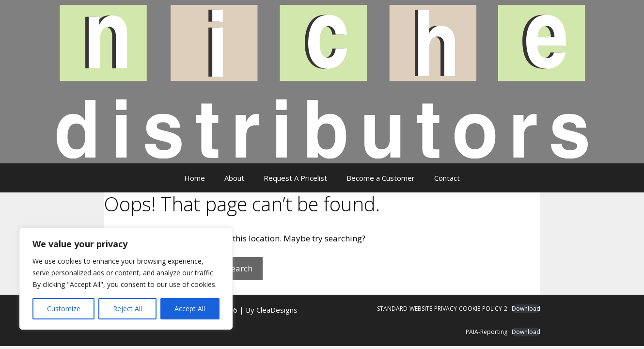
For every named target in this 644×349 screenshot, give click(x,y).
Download (526, 309)
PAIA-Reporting (487, 332)
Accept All (190, 309)
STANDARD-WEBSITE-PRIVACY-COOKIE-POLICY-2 (442, 309)
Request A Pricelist (295, 178)
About (234, 178)
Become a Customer (381, 178)
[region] (126, 279)
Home (195, 178)
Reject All (127, 309)
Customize (64, 309)
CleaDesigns (277, 310)
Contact (447, 178)
